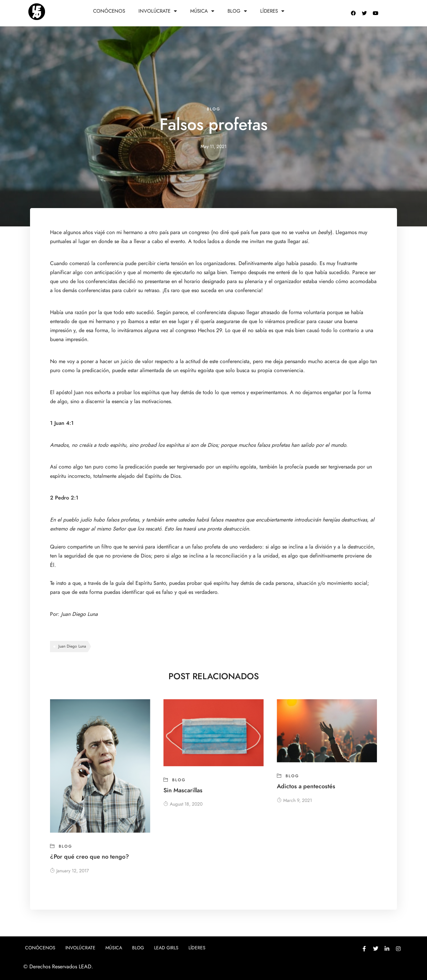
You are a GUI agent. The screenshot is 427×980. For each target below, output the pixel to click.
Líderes (272, 11)
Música (202, 11)
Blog (237, 11)
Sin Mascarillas (183, 790)
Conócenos (109, 11)
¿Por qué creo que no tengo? (90, 856)
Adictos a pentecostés (306, 786)
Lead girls (166, 948)
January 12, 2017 (69, 871)
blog (213, 109)
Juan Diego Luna (79, 614)
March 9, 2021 (294, 800)
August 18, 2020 (183, 804)
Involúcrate (158, 11)
